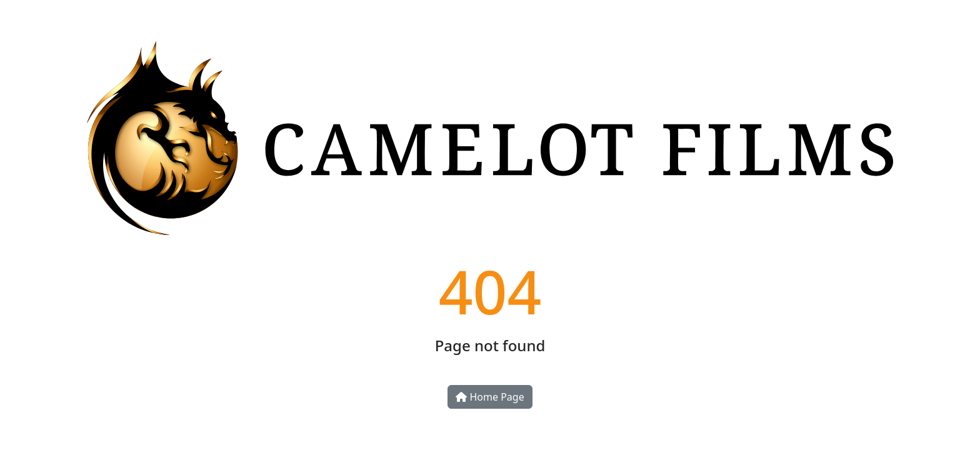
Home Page (490, 397)
